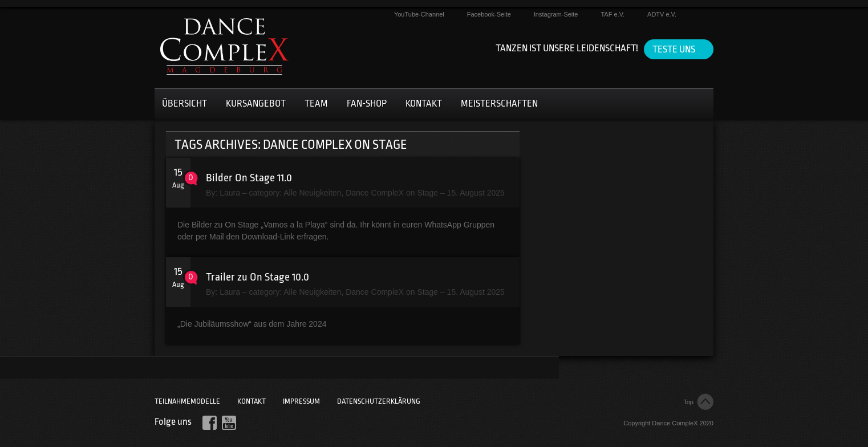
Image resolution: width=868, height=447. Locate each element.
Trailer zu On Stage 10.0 (257, 277)
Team (316, 103)
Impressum (301, 401)
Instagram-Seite (556, 14)
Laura (230, 193)
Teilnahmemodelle (187, 401)
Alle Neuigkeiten (312, 193)
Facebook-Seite (489, 14)
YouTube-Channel (419, 14)
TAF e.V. (613, 14)
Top (688, 402)
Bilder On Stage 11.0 (249, 178)
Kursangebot (256, 103)
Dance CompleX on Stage (392, 193)
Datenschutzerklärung (379, 401)
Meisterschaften (499, 103)
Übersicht (184, 103)
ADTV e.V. (662, 14)
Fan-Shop (367, 103)
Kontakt (424, 103)
